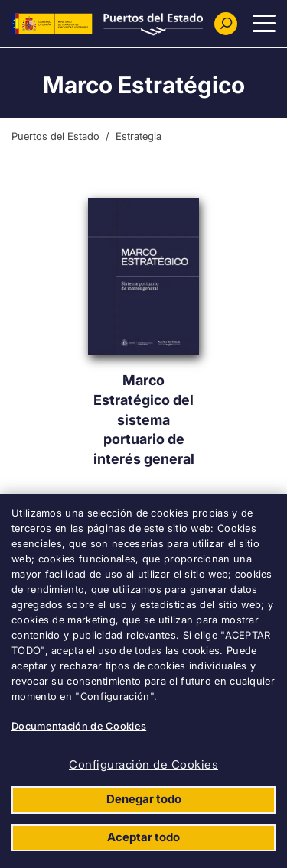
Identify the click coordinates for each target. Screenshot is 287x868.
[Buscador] (226, 24)
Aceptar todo (143, 837)
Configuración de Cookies (143, 764)
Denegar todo (144, 799)
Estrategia (139, 136)
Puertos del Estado (55, 136)
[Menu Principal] (264, 24)
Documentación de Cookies (79, 726)
